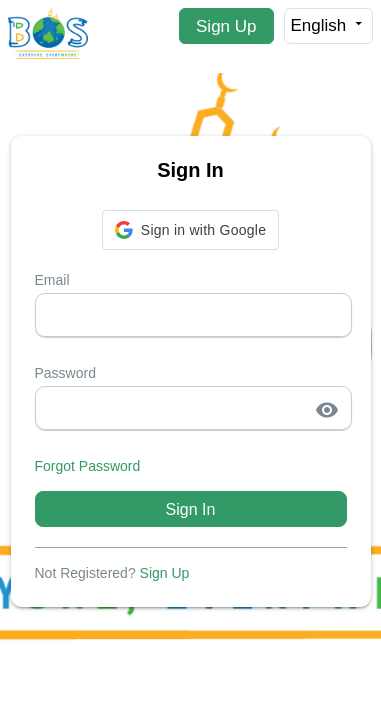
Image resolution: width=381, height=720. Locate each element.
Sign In (191, 509)
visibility (327, 410)
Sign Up (226, 26)
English (328, 25)
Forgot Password (88, 466)
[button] (190, 230)
